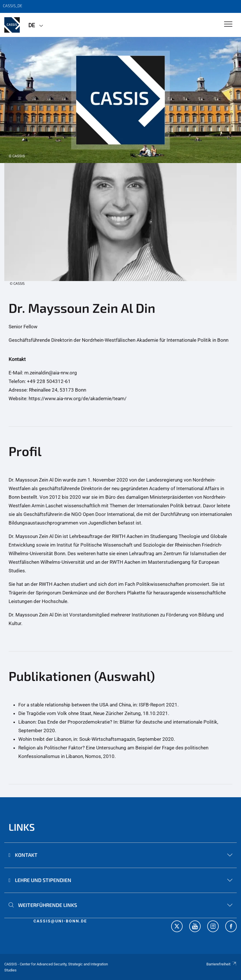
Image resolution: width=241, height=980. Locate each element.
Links (22, 827)
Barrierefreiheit (222, 964)
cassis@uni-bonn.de (60, 921)
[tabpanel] (120, 100)
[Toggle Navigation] (228, 24)
